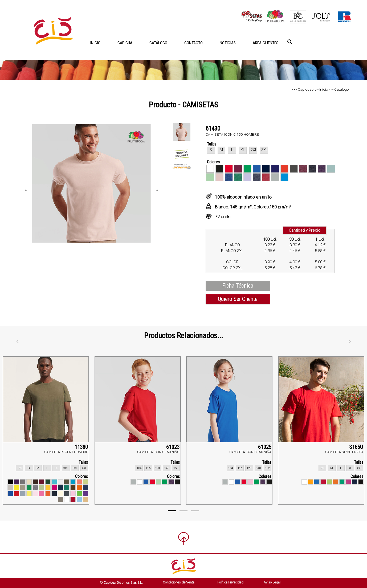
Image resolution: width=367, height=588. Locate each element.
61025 (265, 447)
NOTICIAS (228, 43)
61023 (173, 447)
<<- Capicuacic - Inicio (310, 89)
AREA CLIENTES (266, 43)
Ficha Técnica (238, 286)
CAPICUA (125, 43)
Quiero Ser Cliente (238, 299)
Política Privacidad (230, 582)
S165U (356, 447)
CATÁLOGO (158, 43)
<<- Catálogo (338, 89)
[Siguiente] (350, 341)
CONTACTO (193, 43)
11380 (81, 447)
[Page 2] (183, 511)
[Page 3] (195, 511)
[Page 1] (172, 511)
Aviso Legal (272, 582)
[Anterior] (17, 341)
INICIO (95, 43)
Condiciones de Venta (179, 582)
